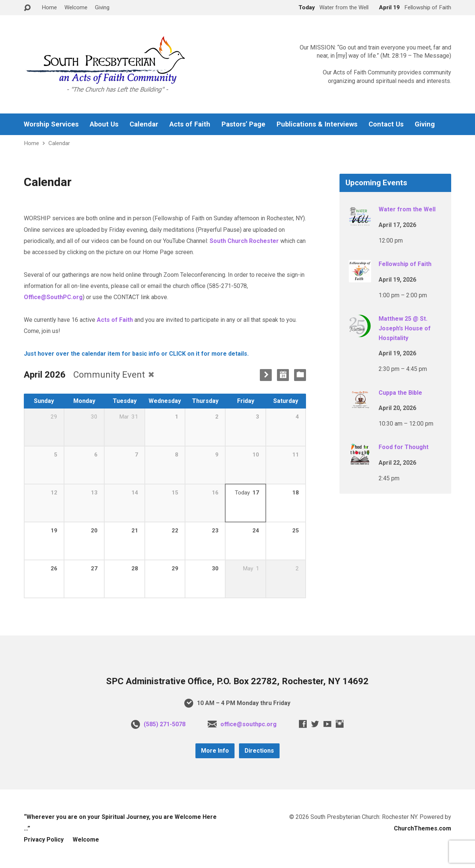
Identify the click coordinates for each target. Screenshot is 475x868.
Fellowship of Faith (405, 264)
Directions (259, 751)
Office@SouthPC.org (53, 297)
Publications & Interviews (317, 124)
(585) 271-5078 (165, 724)
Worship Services (51, 124)
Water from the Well (407, 209)
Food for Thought (404, 447)
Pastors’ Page (243, 124)
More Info (215, 751)
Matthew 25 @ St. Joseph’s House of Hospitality (405, 328)
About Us (104, 124)
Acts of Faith (190, 124)
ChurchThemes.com (423, 828)
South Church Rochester (244, 241)
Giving (102, 7)
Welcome (76, 7)
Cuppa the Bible (400, 393)
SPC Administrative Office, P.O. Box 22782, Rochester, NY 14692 (237, 681)
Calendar (144, 124)
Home (49, 7)
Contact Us (386, 124)
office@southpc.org (248, 724)
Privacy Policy (44, 840)
